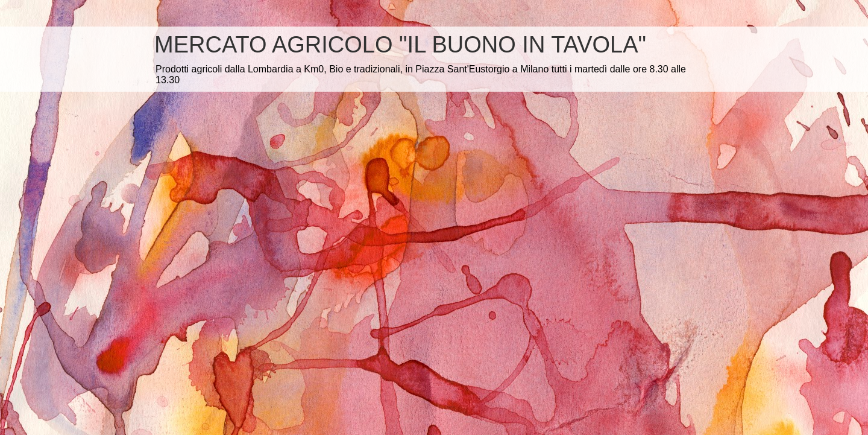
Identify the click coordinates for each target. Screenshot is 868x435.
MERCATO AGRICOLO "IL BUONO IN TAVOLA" (400, 45)
